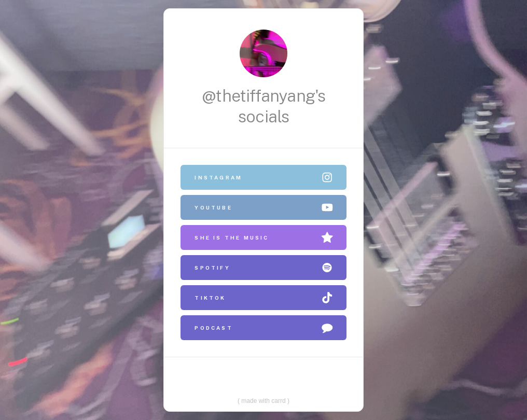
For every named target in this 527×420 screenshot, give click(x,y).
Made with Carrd (263, 398)
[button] (264, 178)
